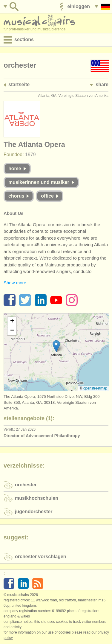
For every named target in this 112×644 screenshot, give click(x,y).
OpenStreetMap (95, 388)
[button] (56, 346)
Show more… (17, 283)
